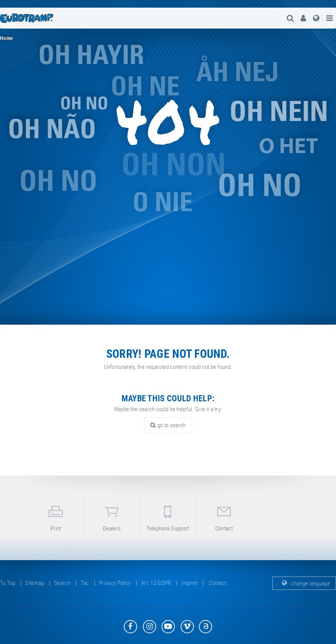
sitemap (34, 583)
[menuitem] (303, 18)
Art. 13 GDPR (156, 583)
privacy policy (115, 583)
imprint (189, 583)
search (62, 583)
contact (224, 517)
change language (304, 583)
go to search (168, 425)
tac (85, 583)
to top (8, 583)
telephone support (168, 517)
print (56, 517)
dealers (112, 517)
